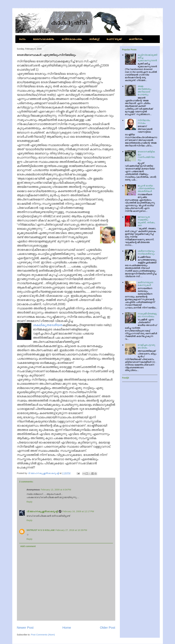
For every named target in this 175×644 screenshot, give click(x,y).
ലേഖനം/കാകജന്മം (43, 39)
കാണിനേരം (136, 39)
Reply (29, 502)
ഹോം (22, 39)
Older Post (107, 628)
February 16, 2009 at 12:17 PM (78, 511)
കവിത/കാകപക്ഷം (72, 39)
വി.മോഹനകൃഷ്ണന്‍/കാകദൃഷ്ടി (42, 511)
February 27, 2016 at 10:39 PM (71, 530)
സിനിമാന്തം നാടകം (144, 122)
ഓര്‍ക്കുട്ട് (94, 39)
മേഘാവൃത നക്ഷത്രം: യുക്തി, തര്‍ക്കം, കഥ (146, 221)
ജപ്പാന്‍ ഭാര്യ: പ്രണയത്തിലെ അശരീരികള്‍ (146, 188)
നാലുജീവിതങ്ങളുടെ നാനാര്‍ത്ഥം (147, 315)
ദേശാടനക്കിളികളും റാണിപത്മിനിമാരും (146, 156)
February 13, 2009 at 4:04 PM (56, 490)
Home (67, 628)
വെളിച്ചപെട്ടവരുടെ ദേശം (146, 346)
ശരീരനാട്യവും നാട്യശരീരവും (146, 252)
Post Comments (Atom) (43, 635)
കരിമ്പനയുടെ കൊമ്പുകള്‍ (145, 284)
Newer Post (25, 628)
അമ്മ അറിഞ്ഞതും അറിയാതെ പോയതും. (145, 90)
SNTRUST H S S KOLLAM (41, 530)
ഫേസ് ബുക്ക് (114, 39)
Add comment (28, 546)
